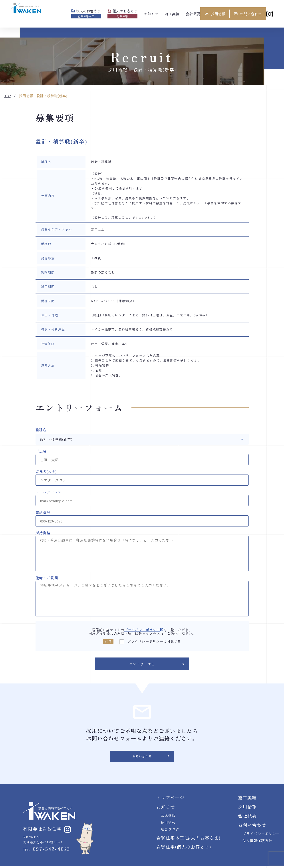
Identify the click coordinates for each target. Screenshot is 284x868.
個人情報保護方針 (257, 842)
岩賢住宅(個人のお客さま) (184, 849)
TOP (8, 96)
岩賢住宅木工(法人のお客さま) (188, 839)
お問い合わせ (248, 14)
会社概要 (247, 817)
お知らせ (166, 808)
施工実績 (247, 799)
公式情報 (168, 817)
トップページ (170, 799)
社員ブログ (170, 831)
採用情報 (215, 14)
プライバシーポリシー (144, 630)
